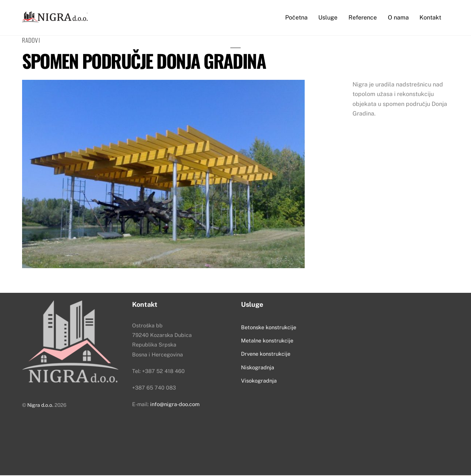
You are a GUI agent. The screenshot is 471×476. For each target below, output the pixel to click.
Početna (296, 17)
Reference (363, 17)
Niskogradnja (258, 368)
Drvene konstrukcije (266, 354)
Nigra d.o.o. (40, 406)
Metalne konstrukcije (267, 341)
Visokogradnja (259, 381)
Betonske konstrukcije (269, 328)
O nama (398, 17)
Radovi (31, 40)
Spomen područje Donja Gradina (144, 61)
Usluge (328, 17)
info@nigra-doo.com (175, 405)
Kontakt (430, 17)
